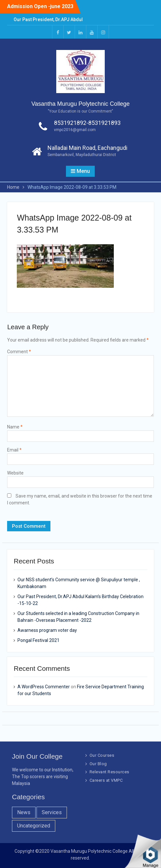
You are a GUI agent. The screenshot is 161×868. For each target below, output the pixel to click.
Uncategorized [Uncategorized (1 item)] (34, 826)
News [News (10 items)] (24, 812)
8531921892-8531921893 (87, 123)
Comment (19, 352)
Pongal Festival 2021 (38, 640)
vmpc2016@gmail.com (75, 130)
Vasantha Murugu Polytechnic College (80, 104)
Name (15, 427)
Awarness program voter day (47, 630)
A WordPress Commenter (44, 687)
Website (15, 473)
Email (14, 450)
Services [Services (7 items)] (52, 812)
